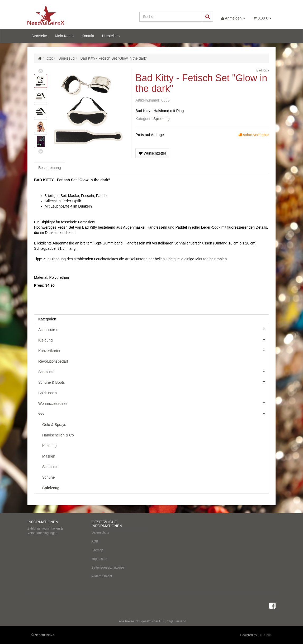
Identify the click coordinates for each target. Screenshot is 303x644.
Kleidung (153, 340)
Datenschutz (100, 532)
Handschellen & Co (58, 435)
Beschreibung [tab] (50, 168)
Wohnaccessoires (153, 403)
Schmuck (153, 371)
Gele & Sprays (54, 425)
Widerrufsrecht (102, 576)
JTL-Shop (265, 635)
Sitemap (97, 550)
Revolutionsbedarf (53, 361)
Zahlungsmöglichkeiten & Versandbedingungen (45, 531)
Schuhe (48, 477)
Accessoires (153, 329)
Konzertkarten (153, 350)
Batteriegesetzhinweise (108, 568)
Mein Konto (64, 36)
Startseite (39, 36)
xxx (153, 414)
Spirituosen (48, 393)
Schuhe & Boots (153, 382)
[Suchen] (171, 17)
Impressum (99, 559)
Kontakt (88, 36)
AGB (95, 541)
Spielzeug (162, 119)
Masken (49, 456)
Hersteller (111, 36)
